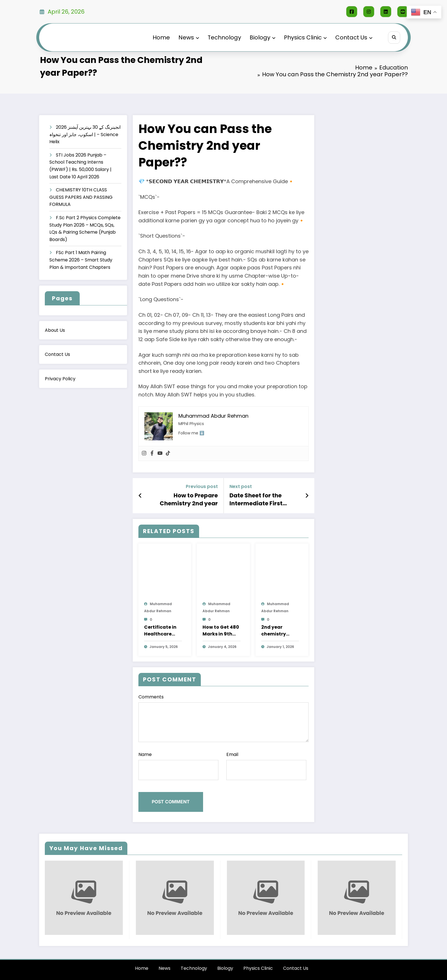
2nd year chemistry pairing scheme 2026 (280, 631)
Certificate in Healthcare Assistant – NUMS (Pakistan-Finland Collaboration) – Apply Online (163, 631)
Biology (261, 37)
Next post (241, 486)
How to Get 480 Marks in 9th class (221, 631)
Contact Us (352, 37)
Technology (223, 37)
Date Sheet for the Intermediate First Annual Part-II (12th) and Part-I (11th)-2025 (262, 499)
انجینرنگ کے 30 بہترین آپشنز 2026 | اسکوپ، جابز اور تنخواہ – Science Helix (85, 134)
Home (160, 37)
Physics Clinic (304, 37)
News (187, 37)
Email (266, 766)
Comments (223, 718)
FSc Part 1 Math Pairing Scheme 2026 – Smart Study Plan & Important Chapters (81, 260)
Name (178, 766)
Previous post (202, 486)
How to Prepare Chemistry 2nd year (189, 499)
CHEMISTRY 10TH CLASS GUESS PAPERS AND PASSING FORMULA (81, 197)
